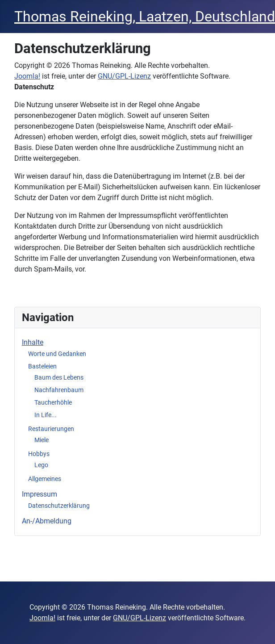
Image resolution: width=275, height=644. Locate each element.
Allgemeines (45, 479)
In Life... (46, 415)
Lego (41, 465)
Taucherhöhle (53, 402)
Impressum (40, 494)
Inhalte (33, 342)
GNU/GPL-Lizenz (124, 76)
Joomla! (27, 76)
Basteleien (42, 366)
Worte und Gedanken (57, 354)
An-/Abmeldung (47, 521)
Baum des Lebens (59, 377)
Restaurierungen (51, 429)
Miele (42, 440)
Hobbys (39, 454)
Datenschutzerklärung (59, 506)
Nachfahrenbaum (59, 390)
